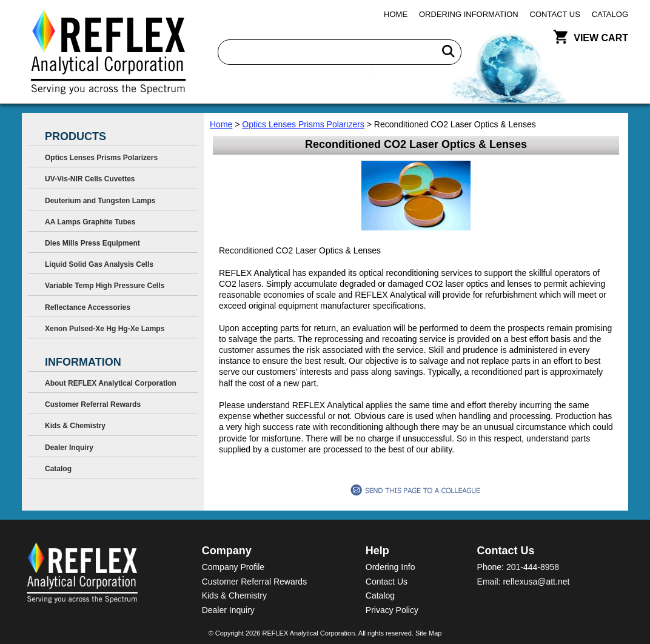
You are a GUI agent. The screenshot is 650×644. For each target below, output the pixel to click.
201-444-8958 (533, 567)
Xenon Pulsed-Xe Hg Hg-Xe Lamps (105, 329)
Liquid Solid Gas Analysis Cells (99, 264)
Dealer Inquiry (69, 448)
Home (396, 14)
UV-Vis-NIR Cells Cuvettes (90, 179)
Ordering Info (390, 567)
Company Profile (233, 567)
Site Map (428, 633)
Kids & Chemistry (75, 426)
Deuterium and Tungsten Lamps (100, 201)
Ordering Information (469, 14)
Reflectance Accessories (88, 307)
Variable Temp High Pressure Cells (105, 286)
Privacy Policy (392, 610)
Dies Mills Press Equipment (92, 243)
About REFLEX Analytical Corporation (111, 383)
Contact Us (555, 14)
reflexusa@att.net (536, 582)
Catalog (610, 14)
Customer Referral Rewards (93, 404)
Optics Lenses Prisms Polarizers (303, 124)
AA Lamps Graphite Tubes (90, 222)
